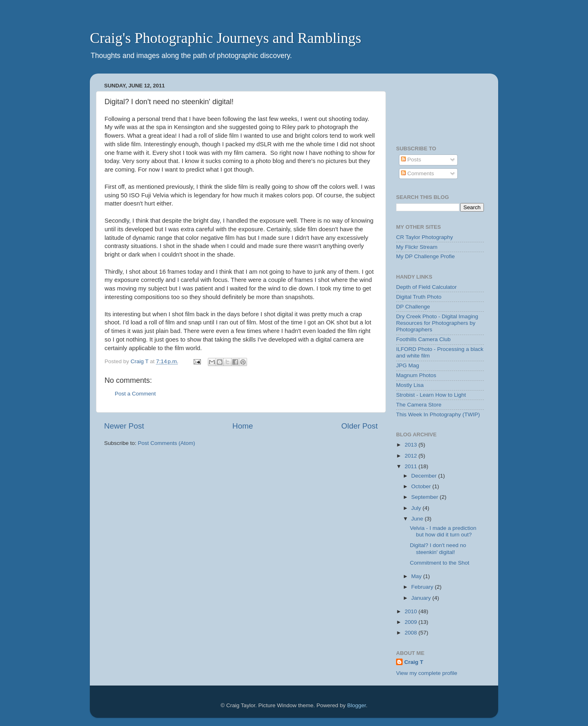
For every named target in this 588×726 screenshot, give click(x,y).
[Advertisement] (422, 105)
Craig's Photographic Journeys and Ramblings (225, 38)
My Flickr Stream (417, 247)
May (417, 576)
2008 (412, 633)
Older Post (360, 426)
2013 (412, 445)
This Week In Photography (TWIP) (438, 414)
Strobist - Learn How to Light (431, 395)
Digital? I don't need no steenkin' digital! (438, 548)
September (425, 497)
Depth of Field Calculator (427, 287)
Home (243, 426)
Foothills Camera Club (423, 339)
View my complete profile (427, 673)
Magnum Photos (416, 375)
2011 (412, 466)
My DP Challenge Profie (425, 256)
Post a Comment (135, 394)
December (425, 476)
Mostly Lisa (410, 385)
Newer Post (124, 426)
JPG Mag (408, 365)
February (423, 587)
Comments (418, 173)
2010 (412, 611)
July (417, 508)
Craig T (414, 662)
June (418, 519)
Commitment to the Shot (440, 563)
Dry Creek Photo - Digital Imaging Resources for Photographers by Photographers (437, 323)
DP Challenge (413, 307)
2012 (412, 456)
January (422, 598)
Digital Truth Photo (419, 297)
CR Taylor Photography (424, 237)
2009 (412, 622)
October (422, 486)
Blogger (356, 705)
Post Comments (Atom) (167, 443)
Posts (411, 160)
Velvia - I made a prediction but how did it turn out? (443, 531)
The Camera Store (419, 405)
